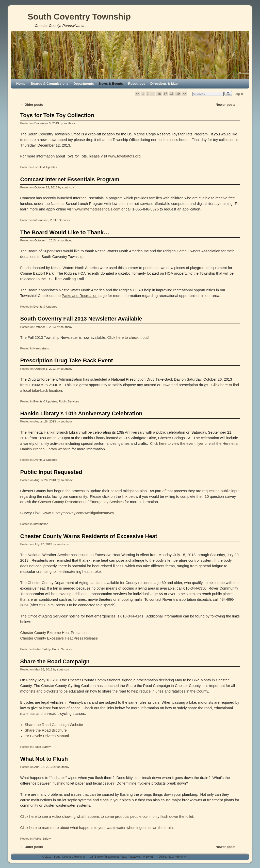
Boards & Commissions (50, 84)
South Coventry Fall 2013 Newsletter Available (81, 319)
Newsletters (41, 348)
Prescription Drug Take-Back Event (67, 360)
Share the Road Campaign (55, 661)
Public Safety (42, 649)
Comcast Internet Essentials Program (70, 179)
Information (41, 220)
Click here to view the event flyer (176, 444)
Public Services (60, 220)
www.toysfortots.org (124, 156)
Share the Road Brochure (46, 730)
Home (21, 84)
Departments (84, 84)
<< (138, 94)
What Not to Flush (44, 759)
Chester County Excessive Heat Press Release (59, 638)
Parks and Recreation (80, 296)
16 (159, 94)
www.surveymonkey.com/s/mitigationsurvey (78, 513)
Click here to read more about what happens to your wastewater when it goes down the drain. (97, 828)
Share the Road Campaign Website (54, 725)
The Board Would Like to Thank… (65, 232)
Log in (239, 94)
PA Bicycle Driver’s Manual (47, 736)
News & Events (111, 84)
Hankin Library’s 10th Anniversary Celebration (81, 413)
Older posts (32, 105)
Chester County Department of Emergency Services (81, 502)
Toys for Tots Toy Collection (57, 115)
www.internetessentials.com (97, 209)
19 (178, 94)
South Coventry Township (79, 17)
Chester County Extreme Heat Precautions (55, 633)
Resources (137, 84)
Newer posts (228, 105)
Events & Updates (45, 167)
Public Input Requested (51, 472)
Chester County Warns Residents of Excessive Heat (89, 536)
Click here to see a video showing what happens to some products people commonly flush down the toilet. (107, 817)
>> (184, 94)
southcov (69, 123)
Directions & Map (164, 84)
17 (165, 94)
